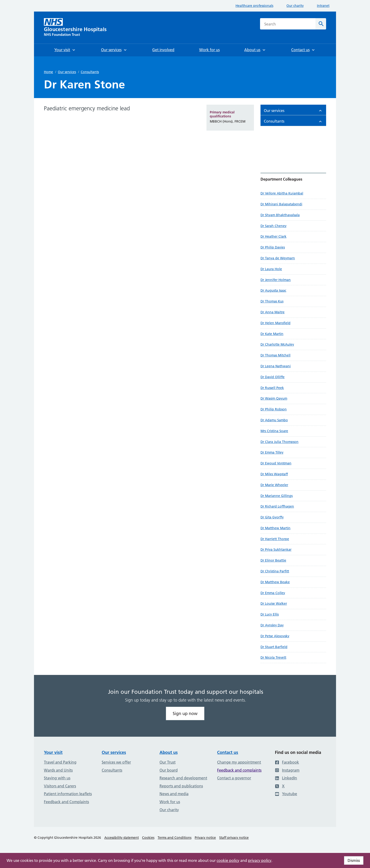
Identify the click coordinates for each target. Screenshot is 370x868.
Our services (67, 72)
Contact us (228, 752)
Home (48, 72)
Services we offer (116, 762)
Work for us (170, 802)
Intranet (323, 6)
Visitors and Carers (60, 786)
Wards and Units (58, 770)
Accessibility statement (122, 838)
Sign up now (185, 713)
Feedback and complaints (239, 770)
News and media (174, 794)
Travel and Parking (60, 762)
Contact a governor (234, 778)
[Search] (321, 24)
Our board (169, 770)
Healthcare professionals (254, 6)
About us (169, 752)
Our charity (295, 6)
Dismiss (354, 860)
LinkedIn (286, 778)
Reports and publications (181, 786)
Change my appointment (239, 762)
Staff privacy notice (234, 838)
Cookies (148, 838)
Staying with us (57, 778)
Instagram (287, 770)
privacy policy (260, 860)
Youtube (286, 794)
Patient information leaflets (68, 794)
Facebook (287, 762)
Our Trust (168, 762)
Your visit (53, 752)
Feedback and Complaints (66, 802)
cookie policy (228, 860)
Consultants (90, 72)
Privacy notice (205, 838)
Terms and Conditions (174, 838)
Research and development (183, 778)
